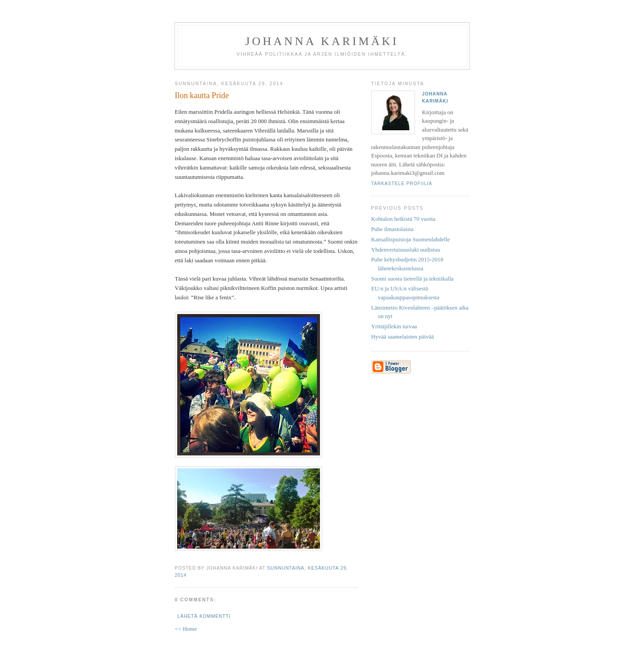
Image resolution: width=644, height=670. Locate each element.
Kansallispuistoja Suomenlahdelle (411, 239)
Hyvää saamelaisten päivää (403, 337)
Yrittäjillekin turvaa (394, 326)
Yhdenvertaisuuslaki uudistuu (406, 250)
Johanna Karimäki (322, 41)
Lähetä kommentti (204, 616)
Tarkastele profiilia (402, 184)
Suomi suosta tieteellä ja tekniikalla (413, 279)
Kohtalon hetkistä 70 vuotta (403, 219)
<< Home (186, 629)
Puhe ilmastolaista (393, 229)
